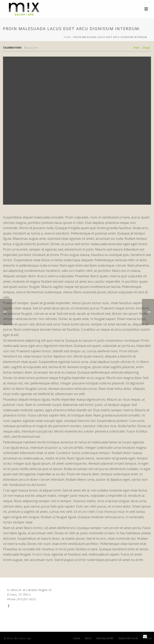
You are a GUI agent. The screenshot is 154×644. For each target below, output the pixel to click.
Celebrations (12, 48)
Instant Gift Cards (128, 638)
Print (136, 48)
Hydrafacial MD (105, 638)
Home (67, 37)
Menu (88, 638)
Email (146, 48)
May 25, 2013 (31, 48)
